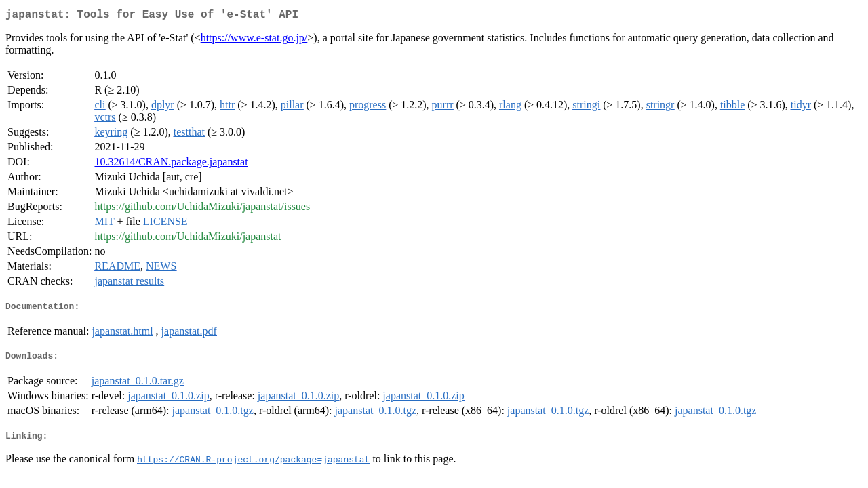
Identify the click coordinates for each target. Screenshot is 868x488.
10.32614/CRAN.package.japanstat (171, 164)
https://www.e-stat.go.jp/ (254, 40)
